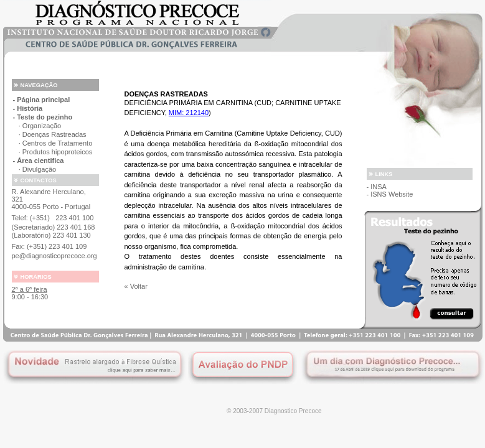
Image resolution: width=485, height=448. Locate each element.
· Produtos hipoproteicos (53, 152)
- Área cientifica (39, 161)
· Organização (37, 126)
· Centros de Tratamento (53, 143)
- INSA (377, 187)
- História (28, 108)
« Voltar (136, 286)
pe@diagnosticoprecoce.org (54, 256)
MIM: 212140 (189, 113)
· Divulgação (35, 169)
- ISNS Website (390, 194)
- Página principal (42, 100)
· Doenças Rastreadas (50, 134)
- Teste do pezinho (43, 117)
